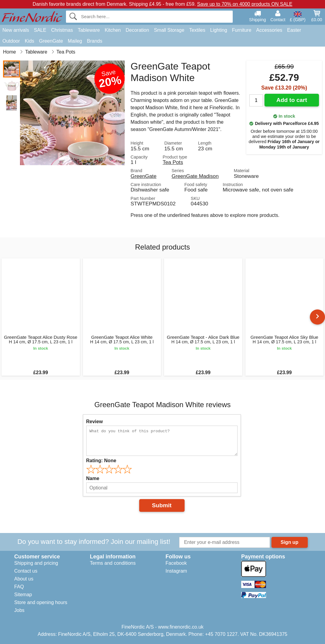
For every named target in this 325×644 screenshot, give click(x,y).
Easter (294, 30)
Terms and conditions (113, 563)
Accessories (269, 30)
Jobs (19, 610)
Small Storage (169, 30)
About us (24, 579)
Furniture (242, 30)
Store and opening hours (41, 602)
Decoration (137, 30)
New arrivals (16, 30)
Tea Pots (173, 162)
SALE (40, 30)
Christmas (62, 30)
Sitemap (23, 595)
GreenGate (51, 41)
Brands (95, 41)
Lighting (219, 30)
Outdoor (11, 41)
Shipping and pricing (36, 563)
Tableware (89, 30)
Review (95, 422)
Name (93, 478)
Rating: (101, 461)
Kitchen (113, 30)
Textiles (197, 30)
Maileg (75, 41)
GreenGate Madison (195, 176)
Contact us (26, 571)
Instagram (176, 571)
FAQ (19, 587)
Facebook (176, 563)
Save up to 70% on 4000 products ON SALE (245, 4)
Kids (30, 41)
